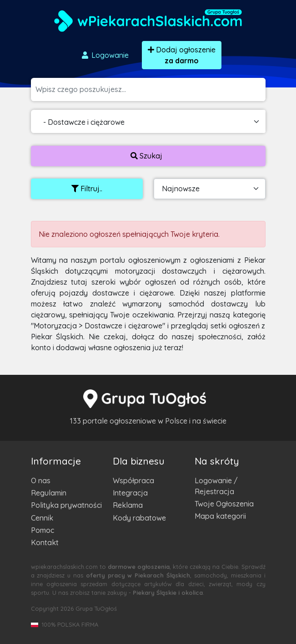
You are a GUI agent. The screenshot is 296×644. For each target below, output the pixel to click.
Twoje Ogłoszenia (224, 504)
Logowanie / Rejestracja (216, 486)
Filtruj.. (87, 189)
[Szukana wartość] (151, 89)
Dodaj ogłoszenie (182, 55)
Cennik (42, 518)
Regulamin (49, 493)
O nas (41, 480)
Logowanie (105, 55)
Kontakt (45, 542)
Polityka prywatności (66, 505)
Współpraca (133, 480)
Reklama (128, 505)
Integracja (130, 493)
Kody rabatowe (139, 518)
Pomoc (43, 530)
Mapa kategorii (220, 516)
